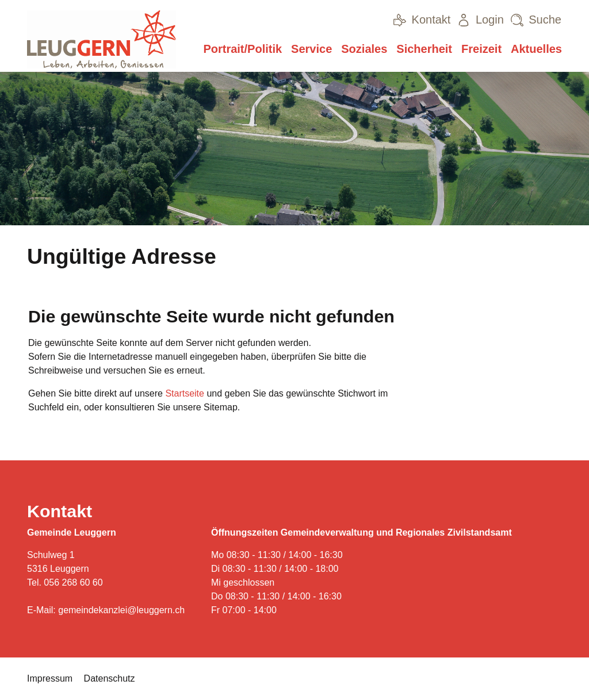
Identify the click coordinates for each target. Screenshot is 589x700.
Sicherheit (424, 49)
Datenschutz (110, 678)
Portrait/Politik (242, 49)
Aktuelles (536, 49)
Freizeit (481, 49)
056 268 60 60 (73, 582)
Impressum (50, 678)
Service (311, 49)
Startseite (185, 393)
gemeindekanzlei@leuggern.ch (121, 610)
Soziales (364, 49)
